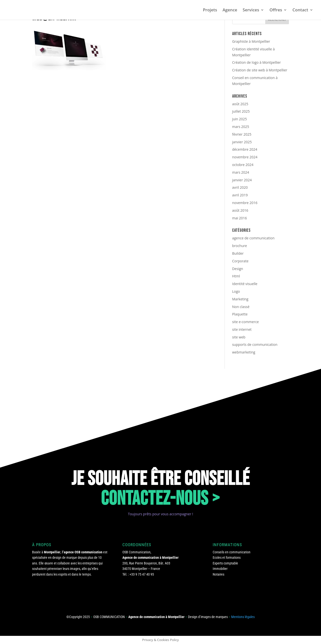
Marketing (240, 299)
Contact (300, 10)
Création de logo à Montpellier (257, 62)
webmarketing (244, 352)
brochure (240, 246)
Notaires (218, 574)
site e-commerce (245, 322)
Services (251, 10)
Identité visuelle (245, 284)
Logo (236, 291)
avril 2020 (240, 187)
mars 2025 (241, 127)
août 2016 (240, 210)
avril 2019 (240, 195)
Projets (210, 10)
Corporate (240, 261)
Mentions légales (243, 617)
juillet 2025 (241, 111)
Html (236, 276)
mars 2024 (241, 172)
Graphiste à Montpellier (251, 41)
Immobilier (220, 569)
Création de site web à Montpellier (260, 70)
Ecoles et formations (227, 558)
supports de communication (255, 344)
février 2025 (242, 134)
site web (239, 337)
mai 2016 (240, 218)
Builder (238, 253)
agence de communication (253, 238)
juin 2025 (240, 119)
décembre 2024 (245, 149)
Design (238, 269)
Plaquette (240, 314)
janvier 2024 (242, 180)
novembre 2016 (245, 203)
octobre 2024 (243, 165)
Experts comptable (225, 563)
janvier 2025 (242, 142)
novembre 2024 (245, 157)
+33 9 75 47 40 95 (142, 574)
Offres (276, 10)
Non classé (241, 307)
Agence (230, 10)
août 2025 (240, 104)
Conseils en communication (232, 552)
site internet (242, 329)
